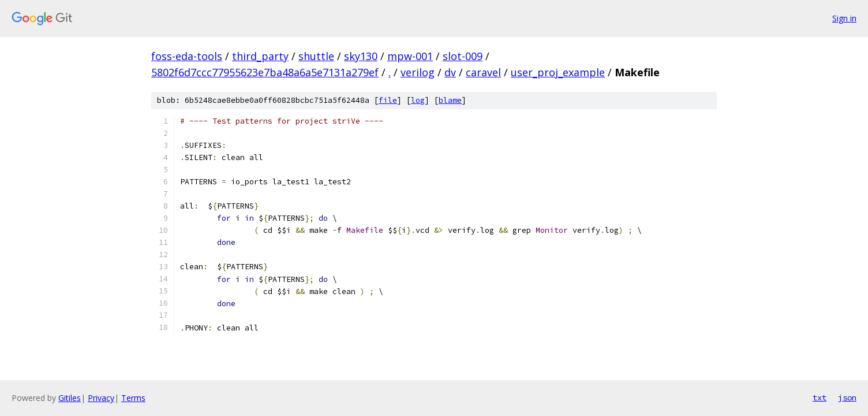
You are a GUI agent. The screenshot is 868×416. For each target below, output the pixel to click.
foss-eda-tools (187, 56)
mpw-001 (410, 56)
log (418, 100)
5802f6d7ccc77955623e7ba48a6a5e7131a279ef (265, 72)
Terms (133, 398)
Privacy (101, 398)
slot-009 (463, 56)
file (388, 100)
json (847, 398)
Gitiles (70, 398)
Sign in (844, 18)
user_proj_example (558, 72)
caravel (483, 72)
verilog (418, 72)
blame (450, 100)
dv (450, 72)
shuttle (316, 56)
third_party (260, 56)
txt (820, 398)
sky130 (361, 56)
